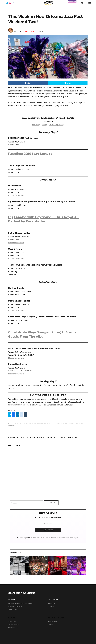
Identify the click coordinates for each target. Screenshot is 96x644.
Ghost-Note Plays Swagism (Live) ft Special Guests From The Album (43, 334)
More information (16, 195)
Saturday (53, 125)
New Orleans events (46, 424)
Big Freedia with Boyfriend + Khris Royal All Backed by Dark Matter (43, 219)
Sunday (61, 125)
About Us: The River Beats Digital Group (20, 603)
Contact (51, 625)
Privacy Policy (12, 609)
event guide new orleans (25, 424)
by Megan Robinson (22, 29)
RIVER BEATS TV (13, 627)
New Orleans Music (14, 625)
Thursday (36, 125)
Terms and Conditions (15, 606)
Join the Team (52, 622)
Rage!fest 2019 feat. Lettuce (30, 154)
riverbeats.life (72, 1)
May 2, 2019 (19, 31)
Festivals (51, 606)
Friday (45, 125)
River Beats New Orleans (19, 405)
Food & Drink (12, 622)
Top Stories (52, 603)
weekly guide (62, 424)
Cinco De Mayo (30, 385)
